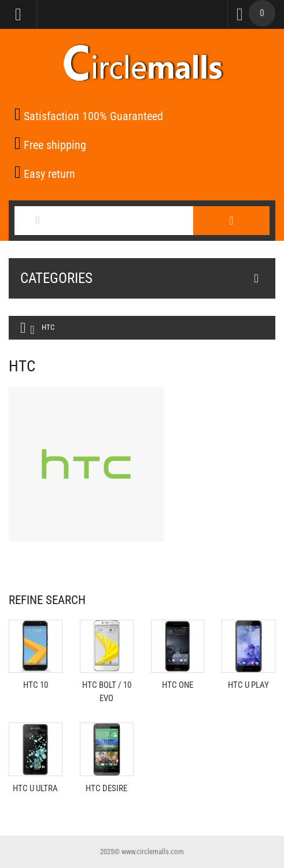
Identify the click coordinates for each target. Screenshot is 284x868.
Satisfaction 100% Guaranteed (89, 116)
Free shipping (50, 145)
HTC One (178, 685)
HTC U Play (248, 685)
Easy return (45, 174)
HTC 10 (36, 685)
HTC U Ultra (35, 788)
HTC (48, 327)
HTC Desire (106, 788)
